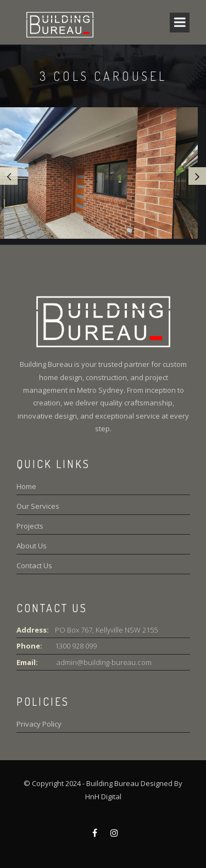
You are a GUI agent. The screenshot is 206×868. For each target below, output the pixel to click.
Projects (30, 526)
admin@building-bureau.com (103, 662)
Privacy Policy (39, 724)
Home (26, 486)
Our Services (38, 506)
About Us (32, 546)
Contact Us (34, 565)
